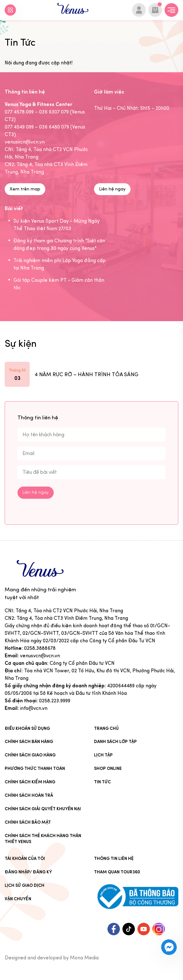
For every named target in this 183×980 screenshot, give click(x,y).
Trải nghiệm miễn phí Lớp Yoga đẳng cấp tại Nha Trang (59, 264)
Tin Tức (102, 782)
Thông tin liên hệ (114, 859)
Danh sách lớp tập (115, 742)
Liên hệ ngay (112, 189)
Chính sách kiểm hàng (30, 782)
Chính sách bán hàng (29, 742)
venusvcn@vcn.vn (40, 656)
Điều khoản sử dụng (27, 728)
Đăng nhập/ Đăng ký (28, 872)
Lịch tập (103, 755)
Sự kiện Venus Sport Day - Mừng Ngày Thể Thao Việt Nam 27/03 (57, 225)
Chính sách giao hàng (30, 755)
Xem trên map (25, 189)
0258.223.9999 (55, 701)
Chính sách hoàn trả (29, 795)
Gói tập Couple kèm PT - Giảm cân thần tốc (59, 284)
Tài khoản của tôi (25, 859)
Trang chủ (106, 728)
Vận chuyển (18, 899)
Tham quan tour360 (117, 872)
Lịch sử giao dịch (25, 885)
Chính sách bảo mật (28, 822)
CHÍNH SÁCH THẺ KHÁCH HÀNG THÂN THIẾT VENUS (43, 839)
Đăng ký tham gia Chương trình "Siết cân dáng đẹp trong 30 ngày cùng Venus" (59, 244)
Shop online (108, 768)
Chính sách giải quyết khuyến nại (43, 809)
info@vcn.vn (34, 708)
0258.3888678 (40, 648)
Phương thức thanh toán (35, 768)
